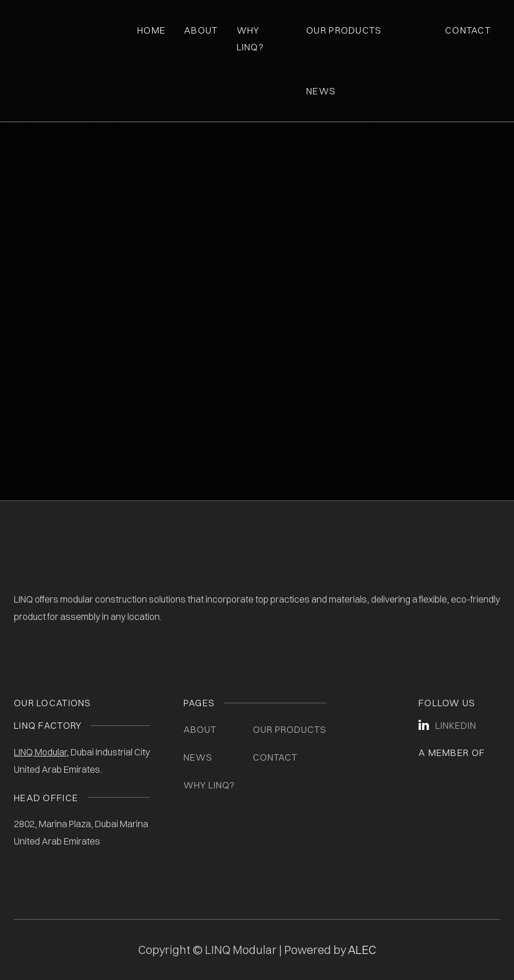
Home (151, 30)
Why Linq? (250, 38)
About (201, 30)
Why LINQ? (209, 785)
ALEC (362, 950)
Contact (468, 30)
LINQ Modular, (41, 752)
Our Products (344, 30)
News (321, 91)
